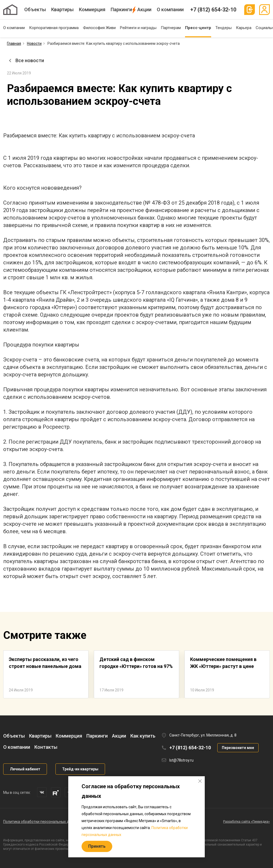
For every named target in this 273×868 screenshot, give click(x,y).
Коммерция (92, 9)
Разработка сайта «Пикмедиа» (246, 822)
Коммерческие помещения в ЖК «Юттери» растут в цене (223, 663)
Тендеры (224, 28)
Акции (144, 9)
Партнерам (171, 28)
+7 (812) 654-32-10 (213, 10)
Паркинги (121, 9)
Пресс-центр (198, 28)
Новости (34, 43)
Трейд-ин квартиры (80, 769)
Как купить (143, 736)
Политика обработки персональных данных (42, 822)
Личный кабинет (25, 769)
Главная (14, 43)
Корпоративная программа (54, 28)
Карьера (244, 28)
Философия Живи (99, 28)
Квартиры (62, 9)
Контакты (46, 747)
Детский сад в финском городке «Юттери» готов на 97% (136, 663)
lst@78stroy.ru (181, 760)
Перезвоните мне (238, 748)
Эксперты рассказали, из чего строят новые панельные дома (45, 663)
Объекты (35, 9)
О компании (170, 9)
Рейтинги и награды (138, 28)
